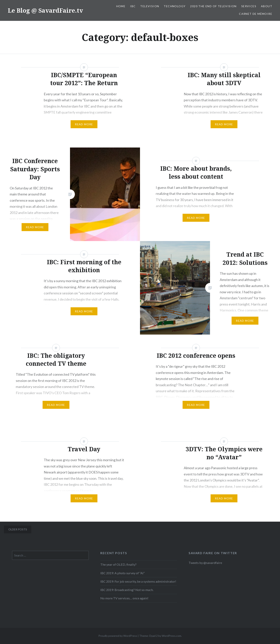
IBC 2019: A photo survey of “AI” (122, 573)
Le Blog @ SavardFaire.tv (45, 10)
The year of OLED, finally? (118, 564)
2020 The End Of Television (213, 6)
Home (121, 6)
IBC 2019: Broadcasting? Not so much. (127, 590)
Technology (175, 6)
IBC (133, 6)
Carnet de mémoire (256, 14)
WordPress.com (171, 636)
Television (150, 6)
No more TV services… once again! (124, 598)
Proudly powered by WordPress (118, 636)
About (267, 6)
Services (249, 6)
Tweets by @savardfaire (205, 563)
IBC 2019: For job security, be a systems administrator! (138, 581)
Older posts (18, 529)
